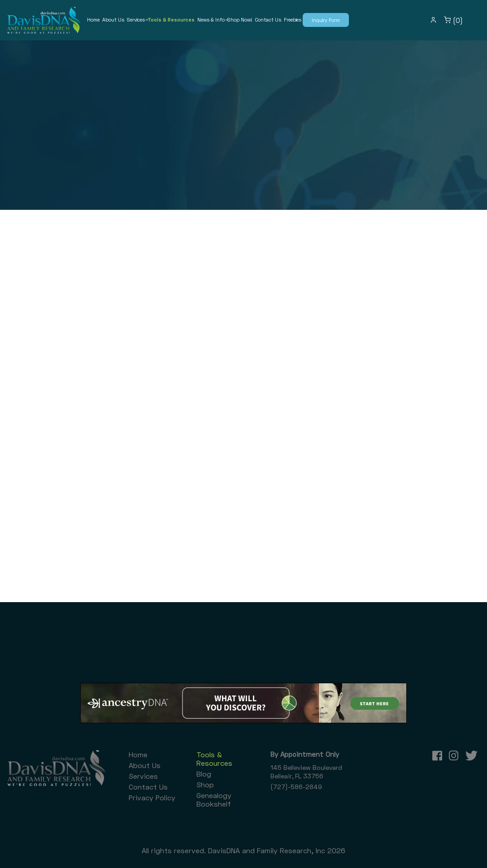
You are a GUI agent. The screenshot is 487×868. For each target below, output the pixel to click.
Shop (205, 784)
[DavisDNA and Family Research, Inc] (44, 20)
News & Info (211, 20)
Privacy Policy (152, 797)
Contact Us (268, 20)
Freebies (293, 20)
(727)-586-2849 (296, 787)
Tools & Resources (171, 20)
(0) (453, 20)
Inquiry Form (326, 20)
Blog (204, 774)
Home (93, 20)
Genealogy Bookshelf (214, 799)
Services (136, 20)
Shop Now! (240, 20)
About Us (113, 20)
